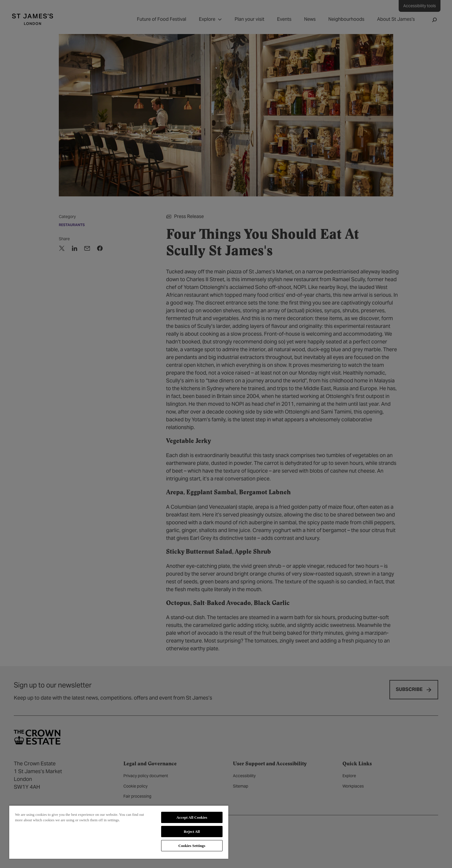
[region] (119, 832)
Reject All (192, 832)
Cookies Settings (192, 846)
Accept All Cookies (192, 817)
